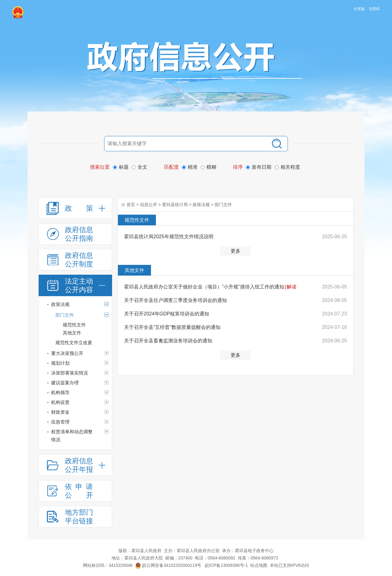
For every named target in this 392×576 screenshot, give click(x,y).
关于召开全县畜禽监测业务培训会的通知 (168, 341)
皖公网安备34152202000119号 (168, 565)
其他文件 (134, 270)
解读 (292, 287)
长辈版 (359, 9)
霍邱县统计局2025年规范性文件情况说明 (169, 237)
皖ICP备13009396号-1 (226, 565)
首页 (131, 205)
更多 (236, 251)
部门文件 (223, 205)
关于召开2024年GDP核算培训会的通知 (167, 314)
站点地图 (259, 565)
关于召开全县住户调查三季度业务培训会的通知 (175, 300)
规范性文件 (137, 220)
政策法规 (201, 205)
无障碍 (374, 9)
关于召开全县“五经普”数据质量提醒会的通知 (172, 327)
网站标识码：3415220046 (108, 565)
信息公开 (149, 205)
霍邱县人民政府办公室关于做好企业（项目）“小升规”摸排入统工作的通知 (204, 287)
